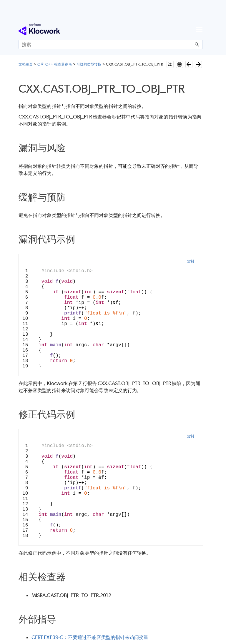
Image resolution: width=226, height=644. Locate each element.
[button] (197, 44)
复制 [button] (190, 261)
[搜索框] (110, 44)
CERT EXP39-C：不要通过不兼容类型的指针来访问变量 (90, 637)
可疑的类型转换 (89, 64)
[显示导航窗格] (199, 29)
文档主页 (26, 64)
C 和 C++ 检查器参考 (55, 64)
